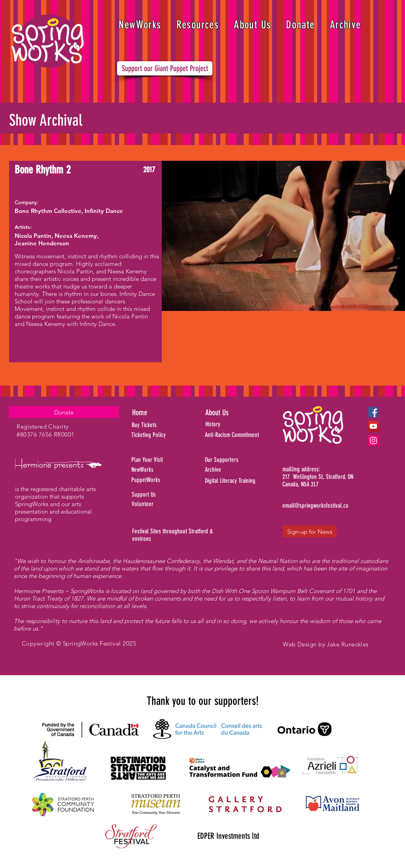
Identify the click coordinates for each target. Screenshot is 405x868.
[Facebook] (373, 412)
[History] (240, 424)
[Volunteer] (163, 504)
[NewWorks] (164, 470)
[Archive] (244, 470)
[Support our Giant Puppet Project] (165, 68)
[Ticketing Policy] (159, 435)
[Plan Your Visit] (159, 460)
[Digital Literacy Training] (244, 481)
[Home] (160, 412)
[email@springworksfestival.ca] (315, 506)
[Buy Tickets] (155, 425)
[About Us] (232, 412)
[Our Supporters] (244, 460)
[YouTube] (373, 426)
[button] (198, 25)
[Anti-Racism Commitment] (242, 435)
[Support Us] (163, 495)
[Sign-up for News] (309, 531)
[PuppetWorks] (160, 480)
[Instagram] (373, 441)
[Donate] (64, 412)
